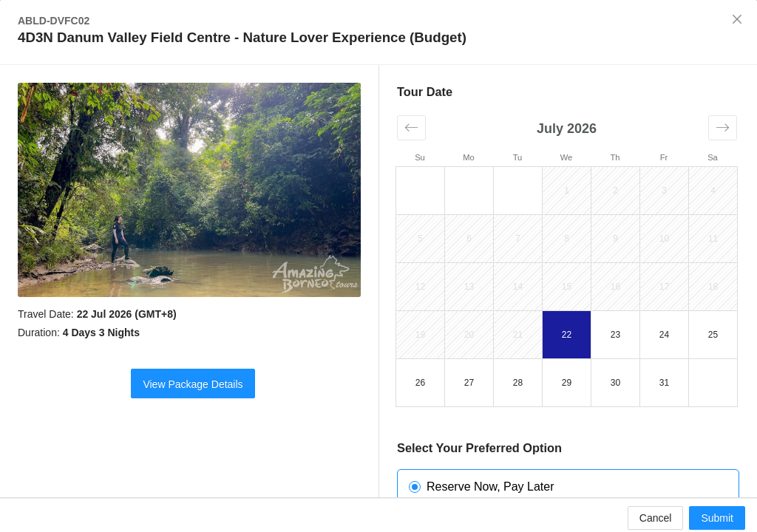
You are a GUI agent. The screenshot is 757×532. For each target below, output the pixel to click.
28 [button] (518, 383)
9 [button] (615, 239)
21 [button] (518, 335)
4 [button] (713, 191)
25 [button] (713, 335)
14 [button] (518, 287)
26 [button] (420, 383)
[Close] (737, 20)
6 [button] (469, 239)
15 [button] (567, 287)
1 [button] (567, 191)
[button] (411, 128)
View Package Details (193, 384)
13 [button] (469, 287)
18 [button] (713, 287)
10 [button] (664, 239)
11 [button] (713, 239)
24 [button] (664, 335)
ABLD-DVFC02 (54, 21)
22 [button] (567, 335)
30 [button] (615, 383)
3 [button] (664, 191)
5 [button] (420, 239)
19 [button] (420, 335)
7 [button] (518, 239)
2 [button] (615, 191)
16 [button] (615, 287)
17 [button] (664, 287)
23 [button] (615, 335)
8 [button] (567, 239)
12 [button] (420, 287)
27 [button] (469, 383)
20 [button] (469, 335)
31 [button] (664, 383)
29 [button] (567, 383)
